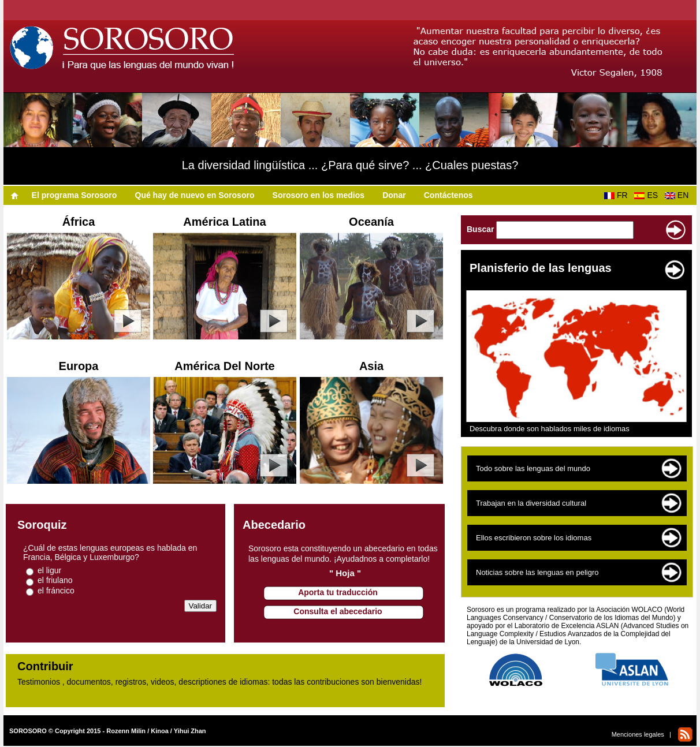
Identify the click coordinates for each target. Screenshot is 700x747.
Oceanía (371, 222)
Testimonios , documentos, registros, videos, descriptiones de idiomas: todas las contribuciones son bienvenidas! (219, 682)
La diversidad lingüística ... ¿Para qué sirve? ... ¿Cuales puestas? (350, 165)
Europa (79, 366)
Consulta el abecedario (338, 611)
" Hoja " (345, 573)
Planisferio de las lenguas (541, 268)
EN (679, 195)
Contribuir (45, 666)
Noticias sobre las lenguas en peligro (537, 572)
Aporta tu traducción (338, 592)
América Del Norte (224, 366)
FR (618, 195)
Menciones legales (638, 734)
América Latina (224, 222)
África (79, 222)
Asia (371, 366)
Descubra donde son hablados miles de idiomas (550, 429)
